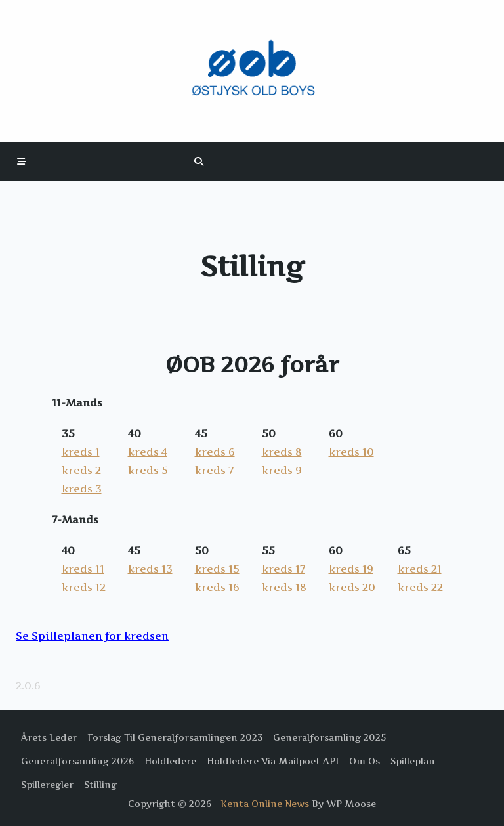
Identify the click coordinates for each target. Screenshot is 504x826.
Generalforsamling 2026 (77, 761)
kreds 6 (215, 452)
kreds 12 (84, 587)
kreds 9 (282, 470)
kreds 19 (351, 569)
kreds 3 (82, 489)
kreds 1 (81, 452)
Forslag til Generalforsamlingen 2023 (175, 737)
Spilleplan (413, 761)
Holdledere (170, 761)
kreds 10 (351, 452)
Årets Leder (49, 737)
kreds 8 (282, 452)
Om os (365, 761)
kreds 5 (148, 470)
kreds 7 (214, 470)
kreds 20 (352, 587)
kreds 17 (283, 569)
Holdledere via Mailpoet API (273, 761)
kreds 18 (284, 587)
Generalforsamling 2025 (329, 737)
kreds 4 (148, 452)
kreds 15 (217, 569)
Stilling (100, 785)
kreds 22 (420, 587)
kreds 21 (420, 569)
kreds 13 (150, 569)
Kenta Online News (265, 804)
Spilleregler (47, 785)
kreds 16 (217, 587)
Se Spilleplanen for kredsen (92, 636)
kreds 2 (81, 470)
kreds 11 (83, 569)
